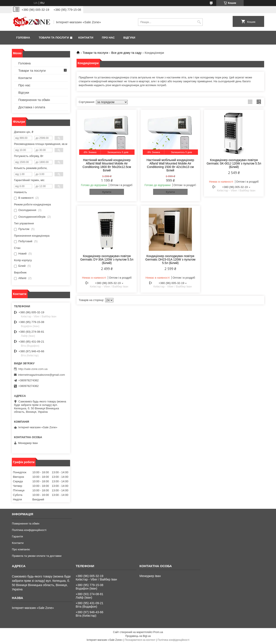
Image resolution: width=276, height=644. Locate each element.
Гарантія (17, 536)
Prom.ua (158, 632)
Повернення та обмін (34, 100)
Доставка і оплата (32, 107)
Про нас (108, 38)
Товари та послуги (54, 38)
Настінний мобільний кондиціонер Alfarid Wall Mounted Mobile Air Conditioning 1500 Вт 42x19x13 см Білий (170, 165)
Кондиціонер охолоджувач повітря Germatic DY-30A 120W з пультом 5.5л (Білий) (107, 259)
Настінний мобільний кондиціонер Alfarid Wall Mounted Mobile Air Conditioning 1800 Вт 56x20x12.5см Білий (107, 165)
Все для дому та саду (126, 53)
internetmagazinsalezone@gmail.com (42, 375)
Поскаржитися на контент (140, 640)
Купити (107, 192)
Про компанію (21, 549)
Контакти (86, 38)
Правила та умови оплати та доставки (37, 556)
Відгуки (129, 38)
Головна (23, 38)
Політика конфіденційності (29, 530)
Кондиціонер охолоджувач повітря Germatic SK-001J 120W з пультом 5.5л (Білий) (234, 163)
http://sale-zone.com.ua (33, 369)
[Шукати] (199, 22)
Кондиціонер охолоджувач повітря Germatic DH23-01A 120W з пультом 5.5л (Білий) (170, 259)
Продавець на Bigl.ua (138, 636)
